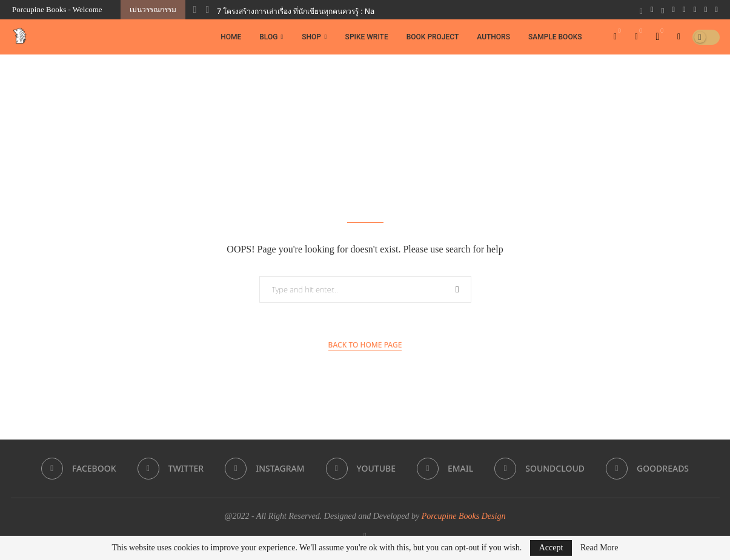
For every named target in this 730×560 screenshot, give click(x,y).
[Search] (679, 37)
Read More (599, 548)
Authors (493, 37)
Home (231, 37)
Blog (268, 37)
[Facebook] (652, 10)
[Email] (695, 10)
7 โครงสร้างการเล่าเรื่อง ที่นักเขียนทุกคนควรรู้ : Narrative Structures (326, 11)
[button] (195, 10)
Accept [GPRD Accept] (551, 548)
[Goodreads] (716, 10)
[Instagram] (673, 10)
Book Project (433, 37)
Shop (311, 37)
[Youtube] (684, 10)
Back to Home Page (365, 345)
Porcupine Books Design (464, 516)
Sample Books (555, 37)
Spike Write (367, 37)
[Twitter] (663, 10)
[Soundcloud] (706, 10)
